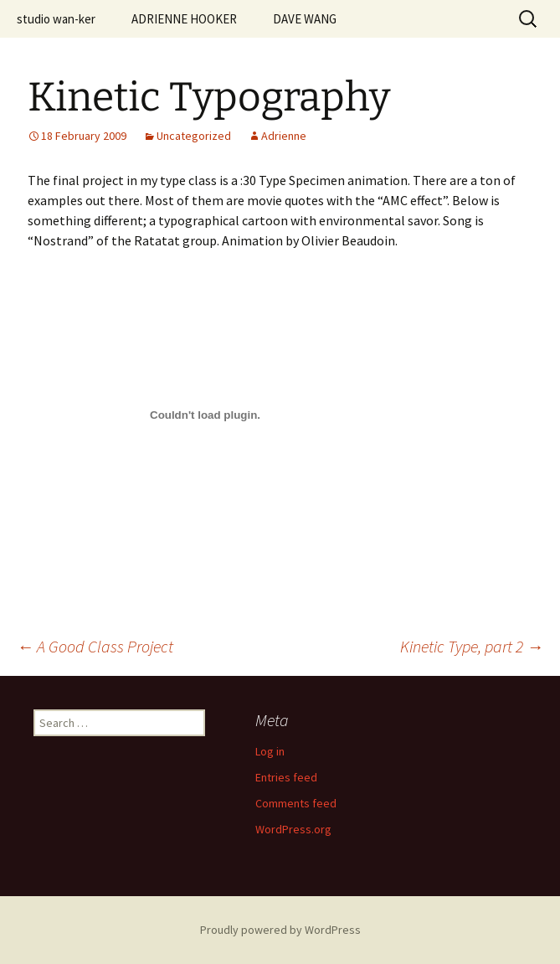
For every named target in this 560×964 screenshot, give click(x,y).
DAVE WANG (305, 19)
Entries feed (286, 777)
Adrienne (284, 136)
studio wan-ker (56, 19)
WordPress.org (293, 829)
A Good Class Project (95, 646)
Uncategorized (194, 136)
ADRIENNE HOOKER (184, 19)
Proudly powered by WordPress (280, 930)
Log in (270, 751)
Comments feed (296, 803)
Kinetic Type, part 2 (472, 646)
